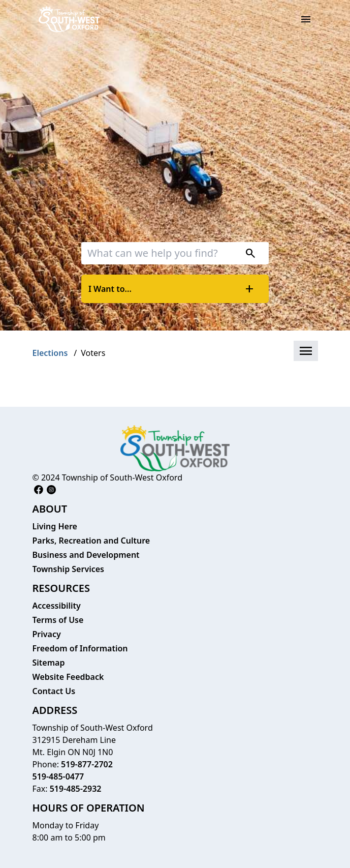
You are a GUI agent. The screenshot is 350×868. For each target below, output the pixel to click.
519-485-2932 (76, 789)
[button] (306, 351)
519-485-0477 (58, 776)
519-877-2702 (87, 764)
